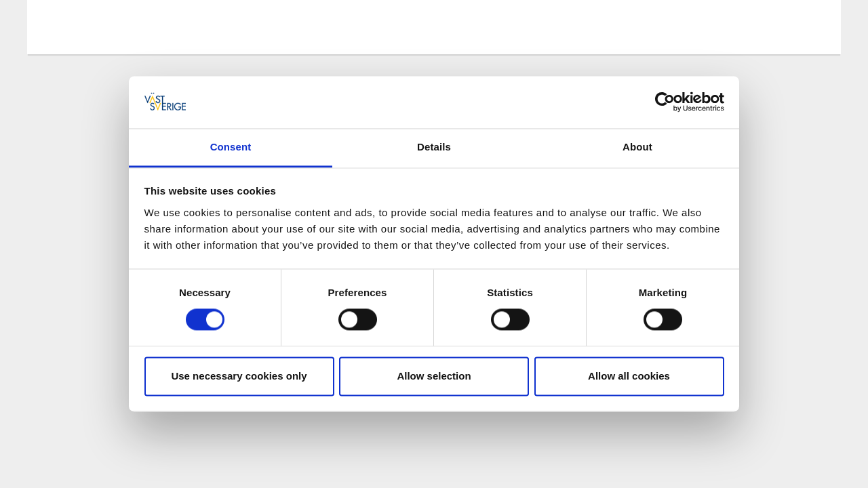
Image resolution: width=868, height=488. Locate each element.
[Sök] (810, 26)
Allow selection (434, 376)
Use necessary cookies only (239, 376)
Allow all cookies (629, 376)
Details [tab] (434, 147)
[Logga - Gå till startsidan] (95, 27)
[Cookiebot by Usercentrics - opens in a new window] (665, 102)
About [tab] (637, 147)
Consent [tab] (231, 147)
